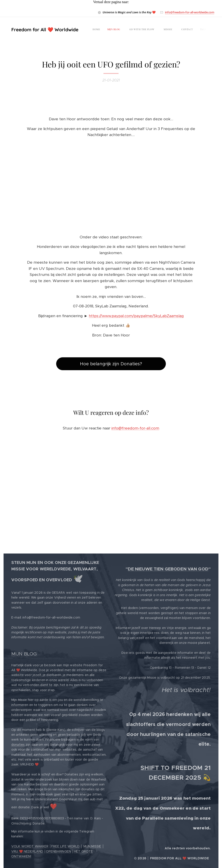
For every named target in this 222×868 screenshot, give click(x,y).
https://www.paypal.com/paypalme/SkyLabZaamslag (136, 316)
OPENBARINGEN (58, 851)
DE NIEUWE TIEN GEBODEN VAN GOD (168, 569)
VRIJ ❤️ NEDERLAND (27, 851)
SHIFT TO (155, 768)
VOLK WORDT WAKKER (30, 846)
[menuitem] (111, 30)
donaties (18, 745)
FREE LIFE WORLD (65, 846)
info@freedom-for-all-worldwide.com (190, 12)
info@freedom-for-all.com (135, 428)
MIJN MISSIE (92, 846)
